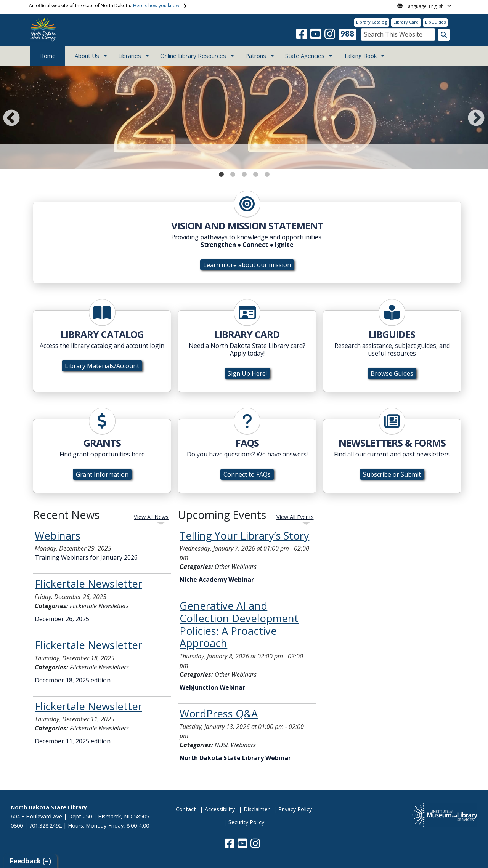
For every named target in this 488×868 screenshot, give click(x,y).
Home (47, 56)
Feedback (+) (30, 861)
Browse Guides (392, 373)
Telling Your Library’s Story (244, 536)
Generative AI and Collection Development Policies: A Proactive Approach (239, 624)
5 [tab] (267, 173)
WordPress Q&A (219, 713)
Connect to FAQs (247, 474)
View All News (151, 517)
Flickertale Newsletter (88, 584)
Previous (10, 117)
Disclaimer (257, 809)
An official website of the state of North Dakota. (104, 6)
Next (475, 117)
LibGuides (435, 22)
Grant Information (102, 474)
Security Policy (246, 822)
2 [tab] (233, 173)
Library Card (406, 22)
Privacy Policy (295, 809)
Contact (186, 809)
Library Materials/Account (102, 366)
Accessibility (220, 809)
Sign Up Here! (247, 373)
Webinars (58, 536)
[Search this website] (444, 35)
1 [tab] (221, 173)
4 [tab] (255, 173)
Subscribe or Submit (392, 474)
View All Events (295, 517)
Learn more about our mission (247, 265)
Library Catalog (372, 22)
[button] (302, 36)
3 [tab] (244, 173)
